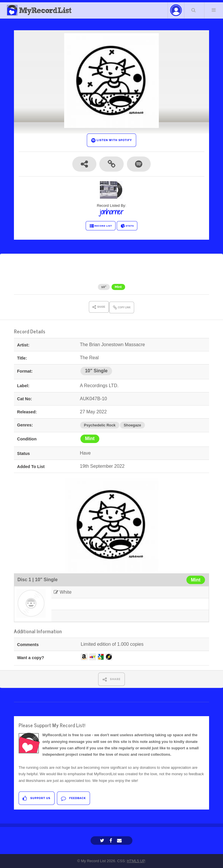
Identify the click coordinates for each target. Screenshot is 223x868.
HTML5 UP (136, 861)
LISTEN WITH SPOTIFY (112, 140)
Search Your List (194, 10)
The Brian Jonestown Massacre (97, 276)
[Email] (120, 841)
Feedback (73, 798)
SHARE (112, 679)
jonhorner (112, 212)
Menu (214, 10)
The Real (156, 276)
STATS (127, 226)
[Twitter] (103, 841)
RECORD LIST (101, 226)
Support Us (36, 798)
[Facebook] (111, 841)
